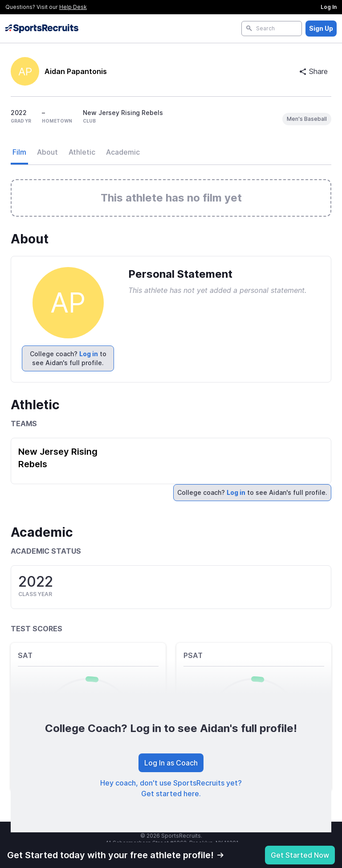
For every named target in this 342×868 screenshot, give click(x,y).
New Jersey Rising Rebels (58, 458)
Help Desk (73, 7)
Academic (123, 152)
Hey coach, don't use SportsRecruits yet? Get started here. (171, 788)
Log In (329, 7)
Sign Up (321, 28)
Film (19, 152)
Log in (89, 354)
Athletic (82, 152)
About (47, 152)
